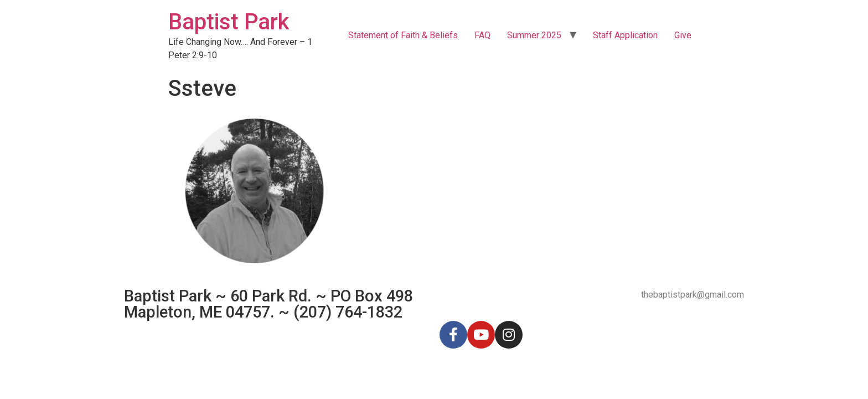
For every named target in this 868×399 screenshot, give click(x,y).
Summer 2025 (534, 35)
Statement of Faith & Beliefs (403, 35)
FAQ (482, 35)
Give (683, 35)
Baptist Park (229, 22)
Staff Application (625, 35)
